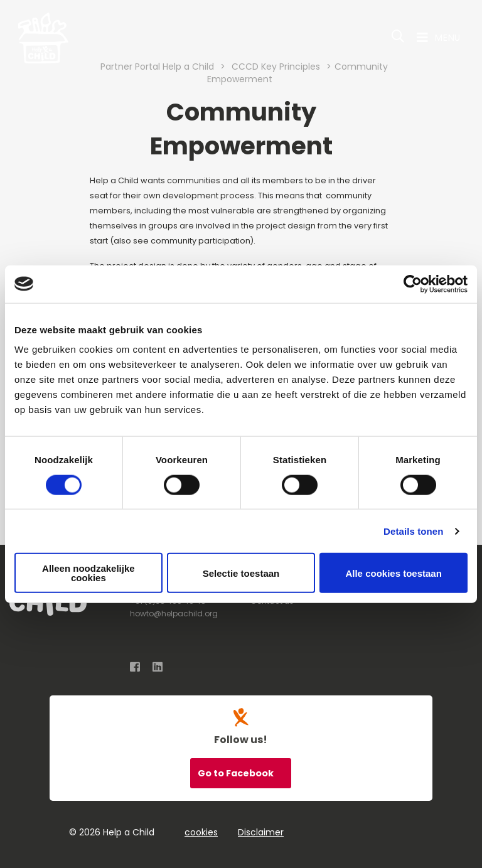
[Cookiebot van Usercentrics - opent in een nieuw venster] (413, 284)
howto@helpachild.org (174, 613)
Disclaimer (261, 832)
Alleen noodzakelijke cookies (88, 573)
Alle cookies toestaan (393, 573)
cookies (201, 832)
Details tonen (413, 531)
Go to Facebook (237, 773)
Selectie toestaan (241, 573)
